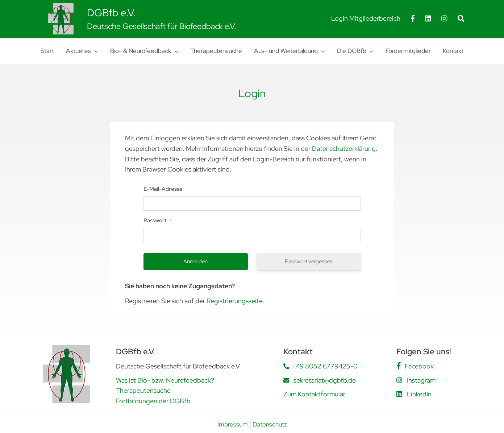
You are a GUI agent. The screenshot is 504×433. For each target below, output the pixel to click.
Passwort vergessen (309, 261)
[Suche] (461, 18)
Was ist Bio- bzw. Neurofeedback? (165, 380)
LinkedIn (419, 394)
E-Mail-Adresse (163, 189)
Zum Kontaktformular (314, 394)
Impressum (233, 424)
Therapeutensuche (143, 390)
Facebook (419, 366)
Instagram (421, 380)
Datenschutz (270, 424)
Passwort (158, 220)
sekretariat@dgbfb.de (325, 380)
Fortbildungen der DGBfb (153, 401)
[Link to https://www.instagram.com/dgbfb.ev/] (399, 380)
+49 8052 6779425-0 (325, 366)
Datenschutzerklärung (344, 149)
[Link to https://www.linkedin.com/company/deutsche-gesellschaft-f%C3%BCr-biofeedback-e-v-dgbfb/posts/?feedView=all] (399, 394)
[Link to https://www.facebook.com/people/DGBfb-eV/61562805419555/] (399, 366)
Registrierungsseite (234, 301)
